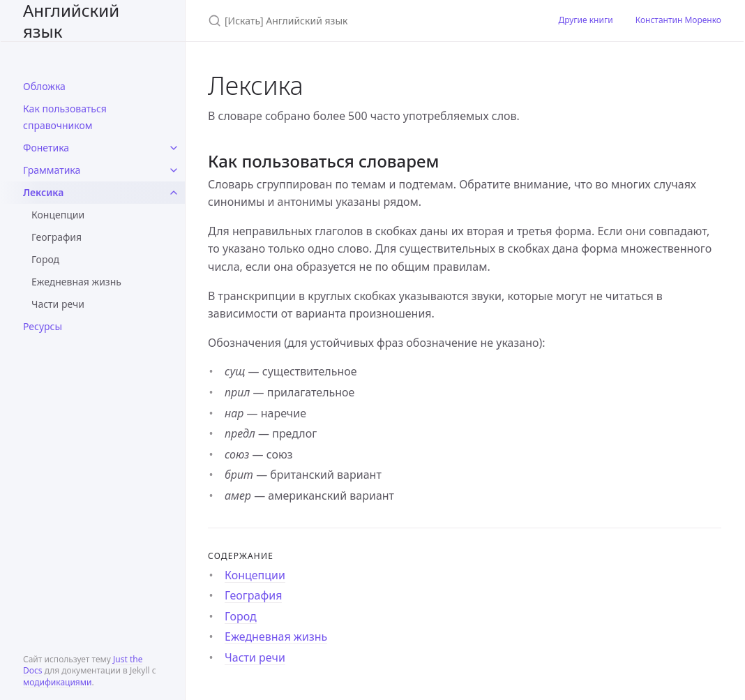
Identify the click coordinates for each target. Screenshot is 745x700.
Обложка (44, 86)
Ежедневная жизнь (76, 282)
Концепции (58, 215)
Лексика (43, 192)
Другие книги (585, 20)
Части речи (58, 304)
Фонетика (46, 148)
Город (45, 259)
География (57, 237)
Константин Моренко (678, 20)
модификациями (57, 682)
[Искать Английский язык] (366, 21)
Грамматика (52, 170)
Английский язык (71, 21)
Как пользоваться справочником (65, 117)
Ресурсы (43, 326)
